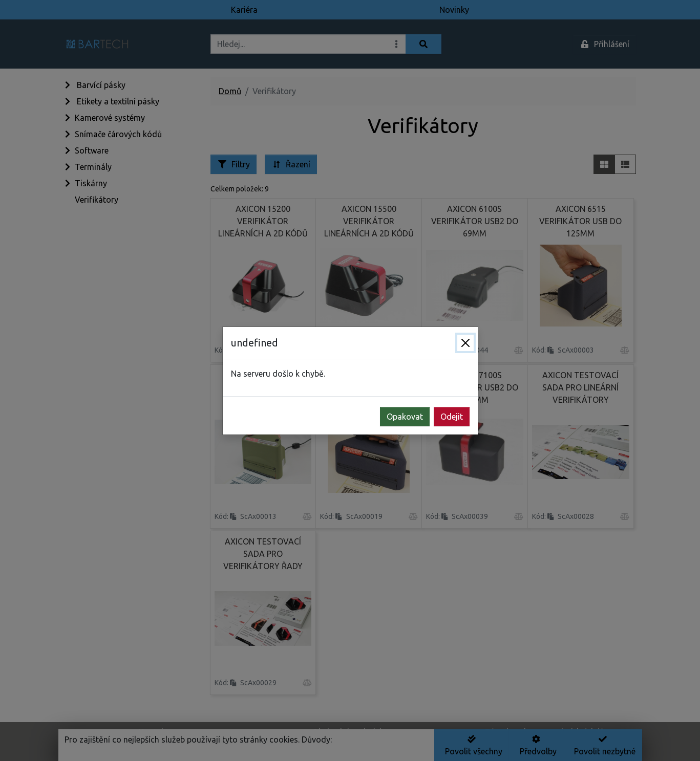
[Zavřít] (465, 343)
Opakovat (405, 417)
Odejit (452, 417)
